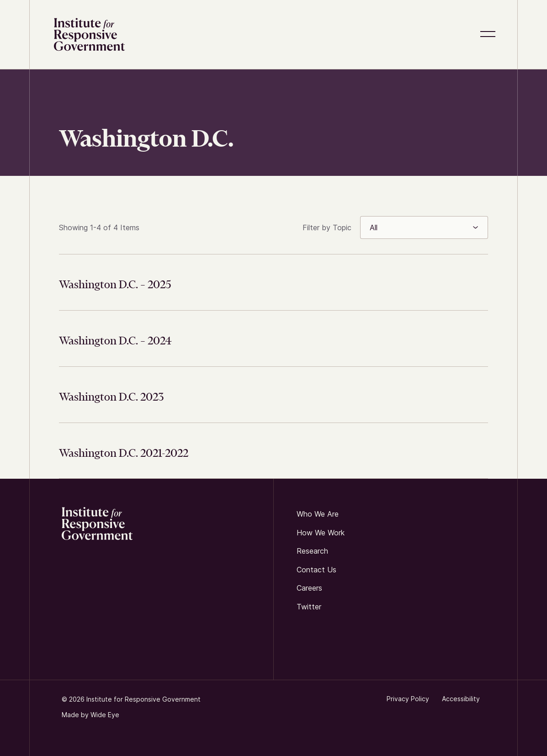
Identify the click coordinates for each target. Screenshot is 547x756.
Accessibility (461, 699)
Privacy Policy (408, 699)
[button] (489, 34)
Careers (309, 588)
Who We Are (318, 514)
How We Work (321, 533)
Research (312, 551)
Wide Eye (105, 715)
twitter (309, 607)
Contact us (316, 570)
